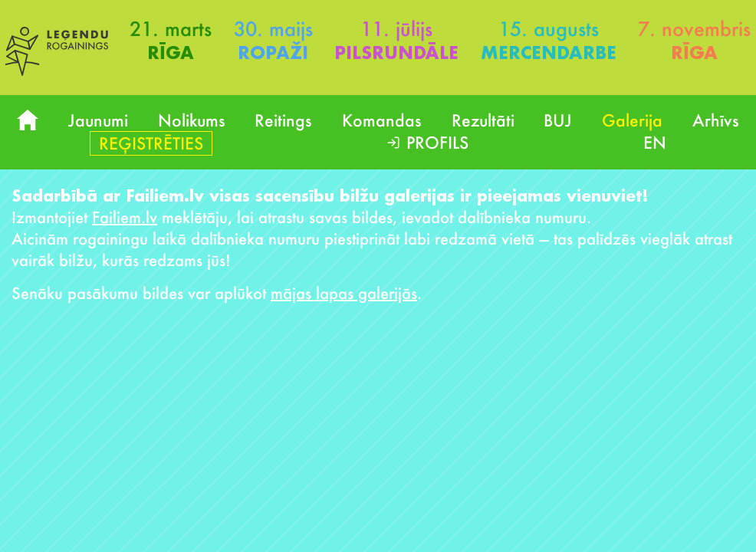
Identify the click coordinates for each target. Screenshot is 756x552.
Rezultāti (483, 120)
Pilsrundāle (396, 53)
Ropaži (273, 53)
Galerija (632, 120)
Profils (437, 142)
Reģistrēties (151, 143)
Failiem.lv (125, 217)
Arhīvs (716, 120)
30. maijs (273, 28)
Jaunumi (98, 120)
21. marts (171, 28)
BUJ (558, 120)
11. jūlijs (396, 28)
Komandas (382, 120)
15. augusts (549, 28)
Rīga (171, 53)
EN (655, 142)
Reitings (283, 120)
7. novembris (694, 28)
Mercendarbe (549, 53)
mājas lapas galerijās (344, 293)
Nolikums (192, 120)
